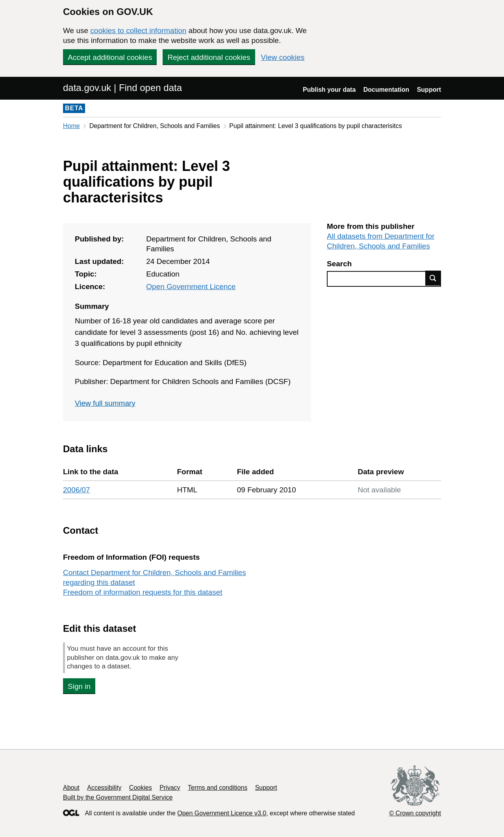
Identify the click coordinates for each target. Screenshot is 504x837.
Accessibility (104, 788)
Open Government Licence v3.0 (222, 813)
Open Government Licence (191, 287)
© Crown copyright (415, 813)
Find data (433, 278)
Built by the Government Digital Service (118, 797)
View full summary (105, 403)
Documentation (386, 90)
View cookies (283, 57)
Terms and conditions (218, 788)
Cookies (141, 788)
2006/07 (77, 490)
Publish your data (329, 90)
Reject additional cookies (209, 57)
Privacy (170, 788)
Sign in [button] (79, 686)
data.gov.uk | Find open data (122, 88)
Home (71, 126)
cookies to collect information (138, 31)
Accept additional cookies (110, 57)
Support (429, 90)
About (71, 788)
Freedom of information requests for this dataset (143, 592)
